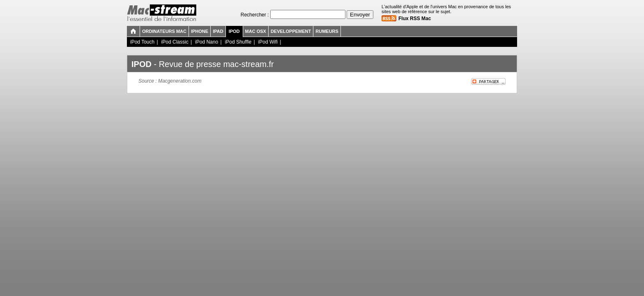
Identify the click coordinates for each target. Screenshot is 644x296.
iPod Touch (142, 42)
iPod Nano (207, 42)
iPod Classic (175, 42)
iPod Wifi (268, 42)
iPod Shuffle (238, 42)
